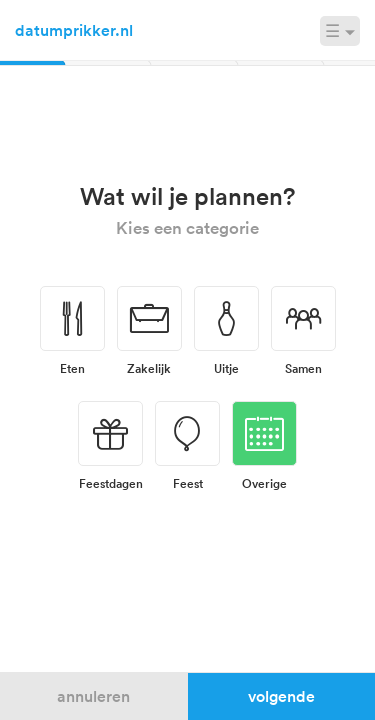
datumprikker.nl (74, 30)
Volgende (281, 696)
